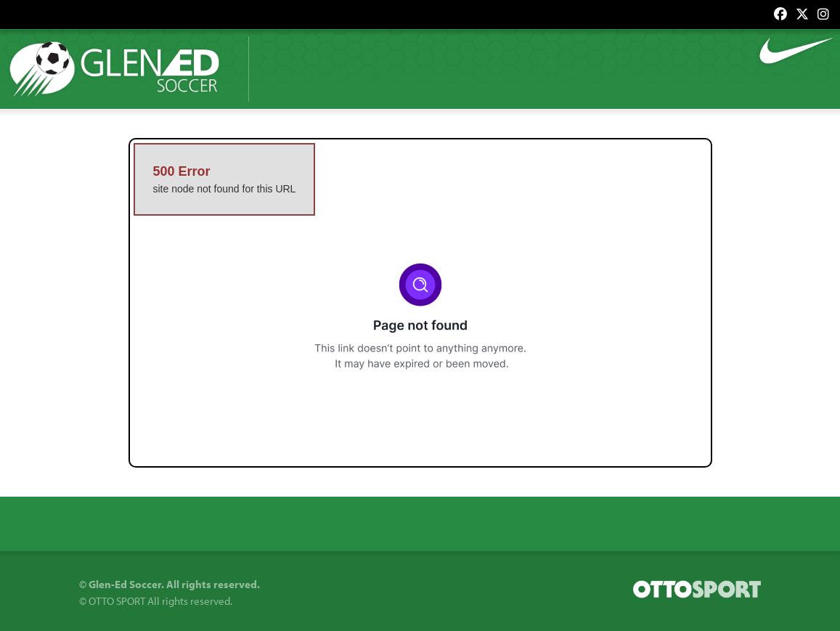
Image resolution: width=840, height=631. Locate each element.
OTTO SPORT (117, 601)
